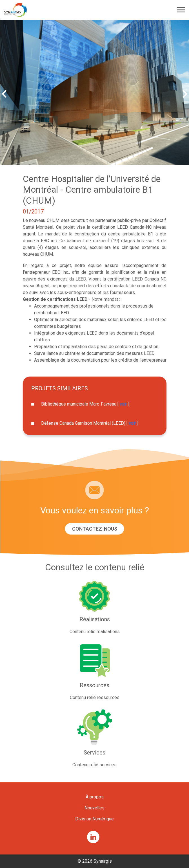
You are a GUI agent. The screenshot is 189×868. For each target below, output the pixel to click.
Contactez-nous (95, 529)
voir (123, 404)
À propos (95, 797)
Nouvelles (94, 808)
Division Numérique (94, 819)
